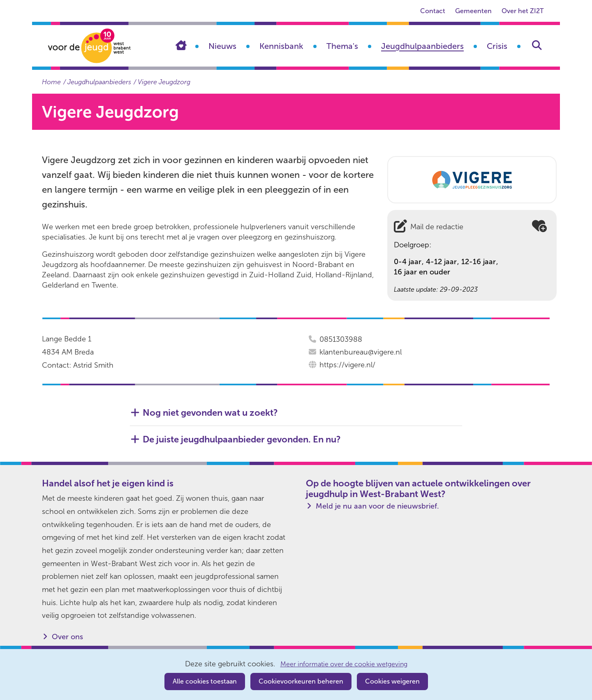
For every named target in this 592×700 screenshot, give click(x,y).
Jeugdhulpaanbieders (422, 46)
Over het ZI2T (523, 11)
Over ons (67, 637)
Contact (433, 11)
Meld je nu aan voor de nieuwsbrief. (377, 506)
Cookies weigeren (392, 681)
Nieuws (222, 46)
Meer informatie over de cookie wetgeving (344, 664)
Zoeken (537, 45)
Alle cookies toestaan (205, 681)
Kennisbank (281, 46)
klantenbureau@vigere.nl (361, 352)
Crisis (497, 46)
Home (187, 45)
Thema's (342, 46)
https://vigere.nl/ (347, 365)
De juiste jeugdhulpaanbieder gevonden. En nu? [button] (242, 440)
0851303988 (341, 339)
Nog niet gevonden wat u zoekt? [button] (210, 413)
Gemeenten (473, 11)
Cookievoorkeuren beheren (301, 681)
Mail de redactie (437, 227)
